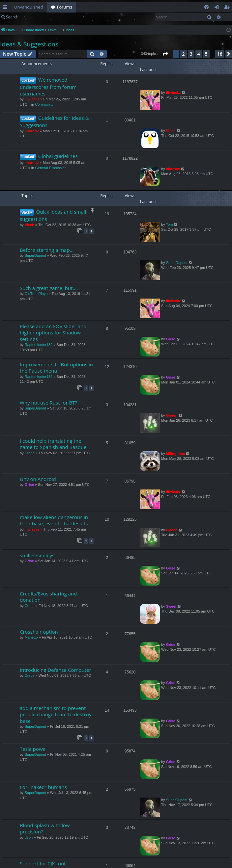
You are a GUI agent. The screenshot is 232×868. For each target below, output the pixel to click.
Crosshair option (39, 632)
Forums (65, 7)
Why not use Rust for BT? (48, 403)
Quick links (6, 8)
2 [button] (184, 54)
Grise (171, 339)
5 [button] (206, 54)
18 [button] (220, 54)
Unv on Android (38, 479)
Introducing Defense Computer (56, 670)
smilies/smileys (37, 555)
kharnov (32, 131)
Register (55, 17)
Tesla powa (33, 749)
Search (12, 17)
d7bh (29, 837)
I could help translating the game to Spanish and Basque (53, 444)
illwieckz (32, 99)
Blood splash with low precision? (45, 828)
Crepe (30, 453)
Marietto (31, 637)
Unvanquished (29, 7)
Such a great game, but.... (49, 288)
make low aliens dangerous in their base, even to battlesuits (54, 520)
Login (33, 17)
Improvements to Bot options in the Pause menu (56, 368)
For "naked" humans (43, 787)
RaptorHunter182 (39, 345)
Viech (171, 131)
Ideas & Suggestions (29, 44)
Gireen (172, 415)
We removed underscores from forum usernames (48, 87)
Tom (170, 224)
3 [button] (191, 54)
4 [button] (199, 54)
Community (44, 104)
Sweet (171, 606)
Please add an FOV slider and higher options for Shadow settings (53, 333)
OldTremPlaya (36, 294)
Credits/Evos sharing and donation (48, 597)
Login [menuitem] (218, 8)
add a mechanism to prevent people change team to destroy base (56, 714)
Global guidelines (58, 156)
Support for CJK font (43, 863)
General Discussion (51, 168)
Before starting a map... (47, 250)
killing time (175, 454)
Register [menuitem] (228, 8)
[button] (165, 54)
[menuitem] (206, 7)
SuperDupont (35, 255)
